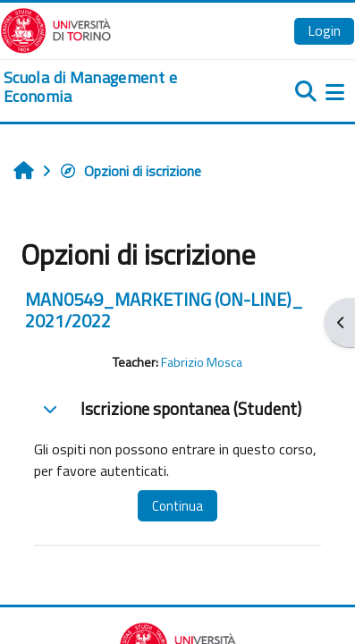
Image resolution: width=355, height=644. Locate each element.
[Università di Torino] (56, 29)
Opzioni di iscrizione (130, 171)
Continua (177, 506)
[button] (50, 409)
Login (324, 30)
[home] (118, 87)
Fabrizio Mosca (202, 362)
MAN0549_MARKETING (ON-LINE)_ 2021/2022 (164, 310)
